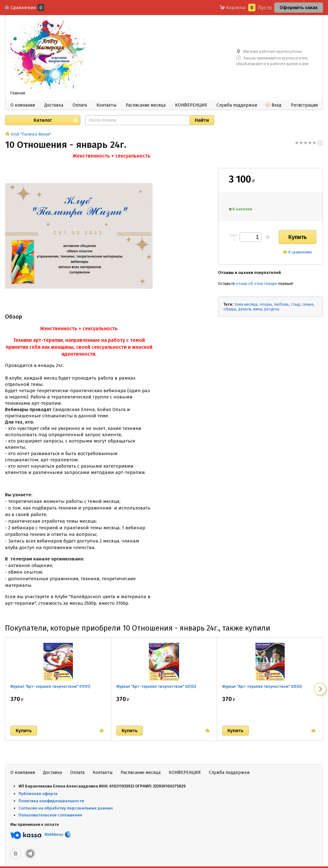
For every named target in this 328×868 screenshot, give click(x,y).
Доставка (54, 105)
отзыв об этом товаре (257, 284)
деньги (245, 309)
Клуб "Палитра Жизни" (31, 134)
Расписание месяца (146, 105)
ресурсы (272, 309)
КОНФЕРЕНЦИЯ (191, 105)
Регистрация (304, 105)
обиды (230, 309)
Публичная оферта (38, 794)
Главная (18, 93)
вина (258, 309)
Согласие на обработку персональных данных (66, 808)
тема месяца (246, 304)
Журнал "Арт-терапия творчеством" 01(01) (50, 687)
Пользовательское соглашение (51, 815)
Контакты (106, 105)
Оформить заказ (299, 8)
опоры (266, 304)
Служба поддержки (237, 105)
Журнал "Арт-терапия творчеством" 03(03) (262, 687)
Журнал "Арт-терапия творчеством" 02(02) (156, 687)
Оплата (80, 105)
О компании (23, 105)
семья (308, 304)
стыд (295, 304)
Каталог (43, 120)
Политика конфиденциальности (51, 801)
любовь (281, 304)
